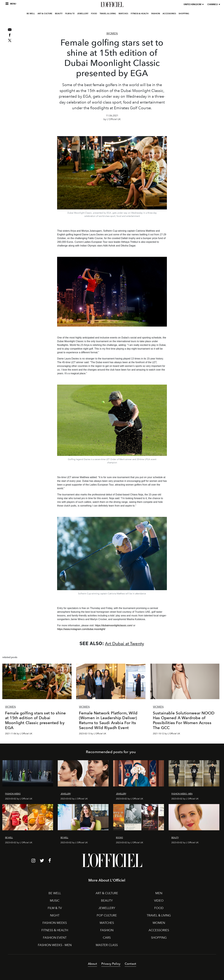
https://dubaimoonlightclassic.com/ (114, 625)
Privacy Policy (111, 964)
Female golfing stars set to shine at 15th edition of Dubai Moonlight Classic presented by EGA (35, 720)
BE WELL (31, 22)
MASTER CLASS (107, 945)
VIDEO (159, 901)
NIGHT (55, 915)
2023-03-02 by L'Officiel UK (19, 799)
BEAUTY (59, 22)
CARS (107, 938)
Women (112, 33)
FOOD (94, 22)
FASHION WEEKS (55, 923)
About (92, 964)
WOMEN (159, 923)
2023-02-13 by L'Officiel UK (93, 734)
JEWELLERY (83, 22)
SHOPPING (184, 22)
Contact (130, 964)
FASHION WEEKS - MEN (55, 945)
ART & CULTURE (45, 22)
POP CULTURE (107, 915)
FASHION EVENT (55, 938)
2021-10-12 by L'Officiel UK (166, 734)
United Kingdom (193, 4)
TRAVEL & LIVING (108, 22)
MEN (159, 893)
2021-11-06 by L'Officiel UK (19, 734)
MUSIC (55, 901)
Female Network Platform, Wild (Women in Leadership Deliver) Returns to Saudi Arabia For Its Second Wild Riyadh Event (108, 720)
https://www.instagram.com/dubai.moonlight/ (81, 629)
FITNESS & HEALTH (140, 22)
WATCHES (123, 22)
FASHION (156, 22)
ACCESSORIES (169, 22)
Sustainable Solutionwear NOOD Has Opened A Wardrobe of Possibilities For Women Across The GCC (184, 720)
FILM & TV (70, 22)
